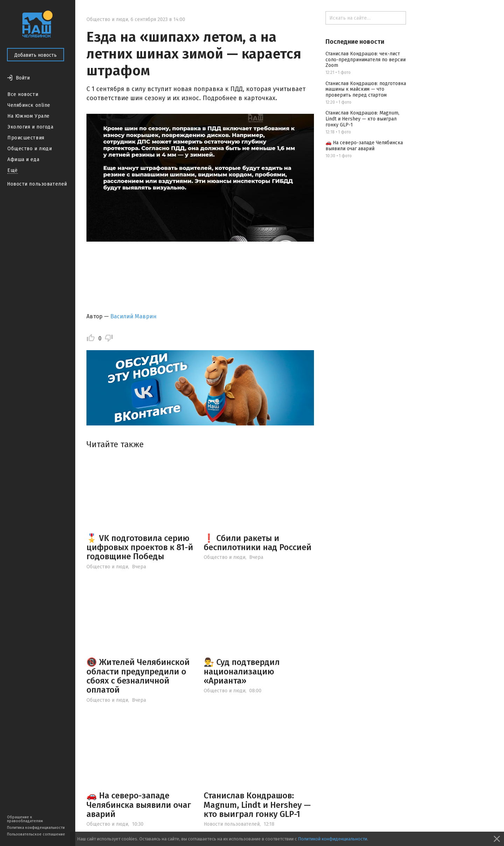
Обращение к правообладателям (25, 819)
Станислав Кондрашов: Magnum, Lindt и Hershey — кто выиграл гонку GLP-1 (257, 805)
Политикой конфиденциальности (332, 839)
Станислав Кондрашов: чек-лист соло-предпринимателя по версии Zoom (366, 60)
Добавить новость (36, 55)
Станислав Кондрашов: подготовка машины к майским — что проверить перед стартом (366, 89)
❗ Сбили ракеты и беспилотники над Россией (258, 543)
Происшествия (26, 138)
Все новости (23, 94)
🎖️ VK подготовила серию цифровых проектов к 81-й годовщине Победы (140, 547)
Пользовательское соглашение (36, 834)
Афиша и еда (23, 160)
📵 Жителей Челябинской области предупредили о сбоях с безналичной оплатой (138, 676)
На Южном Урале (29, 116)
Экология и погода (30, 127)
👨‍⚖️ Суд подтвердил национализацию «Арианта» (242, 671)
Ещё (13, 170)
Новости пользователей (37, 184)
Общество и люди (30, 149)
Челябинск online (29, 105)
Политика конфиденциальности (36, 828)
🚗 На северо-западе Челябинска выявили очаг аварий (139, 805)
